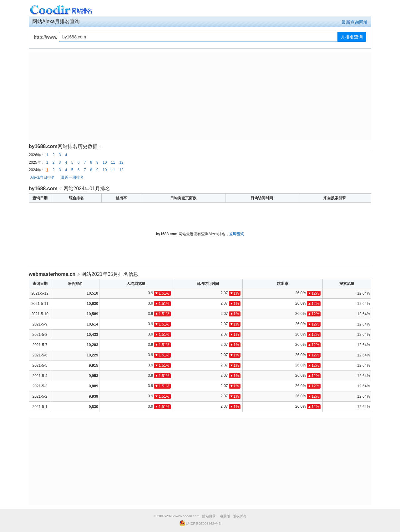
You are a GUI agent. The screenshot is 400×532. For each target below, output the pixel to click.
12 (121, 162)
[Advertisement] (200, 96)
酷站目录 (209, 516)
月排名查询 (352, 37)
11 (113, 162)
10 (105, 162)
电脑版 (225, 516)
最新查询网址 (355, 22)
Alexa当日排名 (43, 177)
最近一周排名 (72, 177)
